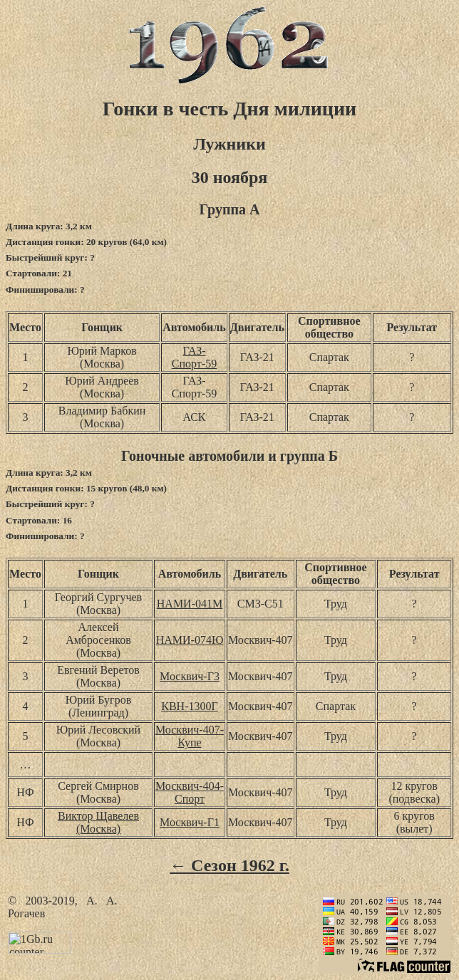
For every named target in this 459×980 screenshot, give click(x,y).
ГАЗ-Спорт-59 (194, 357)
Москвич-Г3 (190, 676)
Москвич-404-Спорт (190, 792)
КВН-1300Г (189, 706)
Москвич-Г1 (190, 822)
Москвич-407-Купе (190, 736)
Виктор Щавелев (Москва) (98, 822)
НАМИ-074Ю (190, 640)
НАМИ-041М (190, 604)
